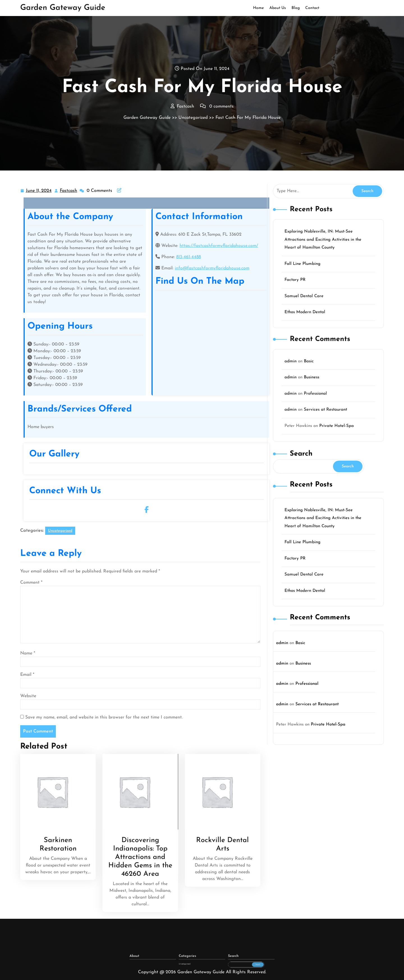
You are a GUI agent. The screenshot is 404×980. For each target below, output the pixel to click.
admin (291, 361)
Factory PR (295, 280)
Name (28, 653)
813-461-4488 (189, 257)
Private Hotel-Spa (337, 426)
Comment (31, 583)
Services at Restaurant (325, 410)
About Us (278, 8)
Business (312, 377)
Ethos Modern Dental (305, 312)
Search (301, 454)
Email (27, 675)
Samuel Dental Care (304, 296)
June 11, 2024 (39, 191)
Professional (315, 394)
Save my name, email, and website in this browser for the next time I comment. (104, 717)
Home (258, 8)
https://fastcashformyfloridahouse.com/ (219, 246)
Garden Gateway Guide (63, 8)
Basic (309, 361)
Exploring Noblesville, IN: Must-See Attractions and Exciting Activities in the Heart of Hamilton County (323, 240)
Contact (312, 8)
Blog (296, 8)
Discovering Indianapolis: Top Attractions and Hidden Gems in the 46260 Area (140, 857)
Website (28, 696)
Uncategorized (193, 118)
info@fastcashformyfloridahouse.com (212, 268)
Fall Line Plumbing (302, 264)
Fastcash (69, 190)
